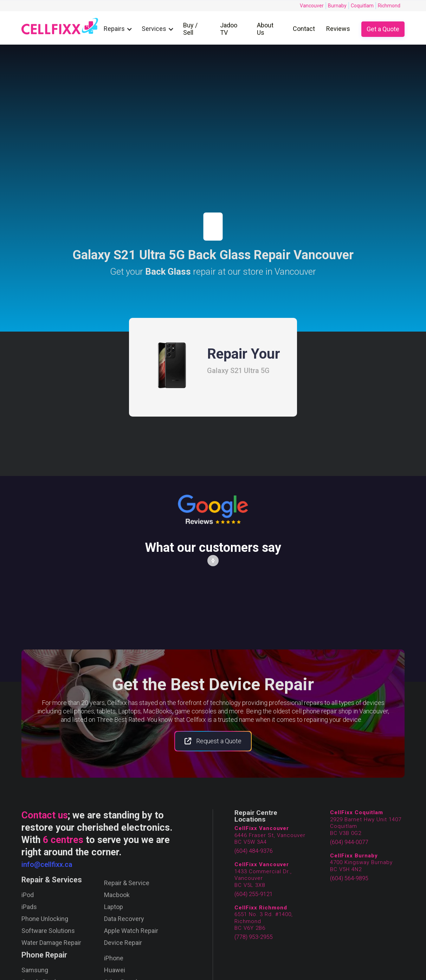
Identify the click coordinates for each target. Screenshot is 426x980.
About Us (265, 29)
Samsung (35, 970)
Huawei (115, 970)
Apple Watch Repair (131, 931)
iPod (28, 895)
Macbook (117, 895)
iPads (29, 907)
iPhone (114, 958)
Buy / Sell (190, 29)
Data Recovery (124, 919)
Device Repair (123, 943)
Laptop (114, 907)
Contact (304, 29)
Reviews (338, 29)
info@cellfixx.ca (47, 864)
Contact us (45, 815)
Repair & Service (127, 883)
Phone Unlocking (45, 919)
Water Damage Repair (51, 943)
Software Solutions (48, 931)
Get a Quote (383, 29)
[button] (120, 29)
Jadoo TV (229, 29)
